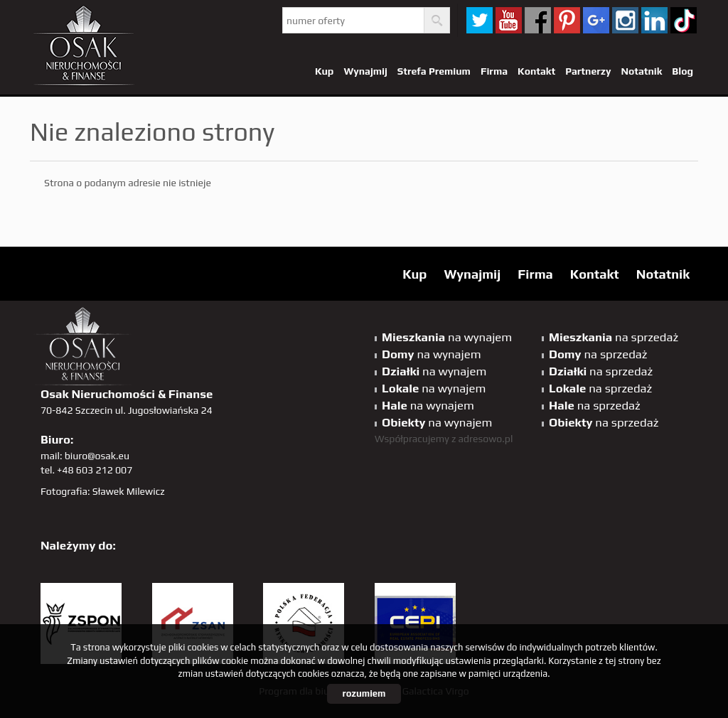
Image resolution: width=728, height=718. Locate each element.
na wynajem (447, 337)
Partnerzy (588, 71)
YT (509, 20)
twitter (480, 20)
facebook (538, 20)
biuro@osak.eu (97, 456)
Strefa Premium (434, 71)
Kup (324, 71)
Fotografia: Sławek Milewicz (103, 491)
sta (625, 20)
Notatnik (641, 71)
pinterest (567, 20)
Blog (682, 71)
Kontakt (536, 71)
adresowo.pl (486, 439)
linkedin (654, 20)
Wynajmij (365, 71)
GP (596, 20)
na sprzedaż (614, 337)
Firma (494, 71)
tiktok (684, 20)
